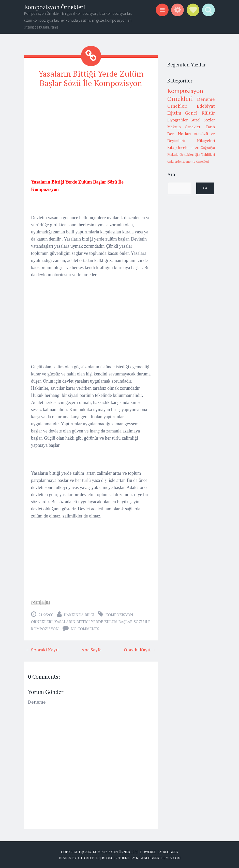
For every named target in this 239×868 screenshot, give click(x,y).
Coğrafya (208, 148)
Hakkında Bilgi (79, 614)
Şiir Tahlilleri (205, 155)
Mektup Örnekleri (184, 127)
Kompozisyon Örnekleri (55, 7)
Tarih (210, 127)
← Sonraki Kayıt (42, 649)
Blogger (170, 852)
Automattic (89, 858)
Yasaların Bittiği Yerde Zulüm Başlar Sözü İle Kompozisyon (91, 78)
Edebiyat (206, 106)
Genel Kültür (200, 113)
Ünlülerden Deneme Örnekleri (188, 162)
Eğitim (174, 113)
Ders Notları (179, 134)
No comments (85, 628)
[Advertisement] (91, 128)
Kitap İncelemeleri (183, 147)
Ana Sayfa (91, 649)
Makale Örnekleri (181, 155)
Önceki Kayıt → (140, 649)
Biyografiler (177, 120)
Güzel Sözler (203, 120)
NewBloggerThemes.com (158, 858)
